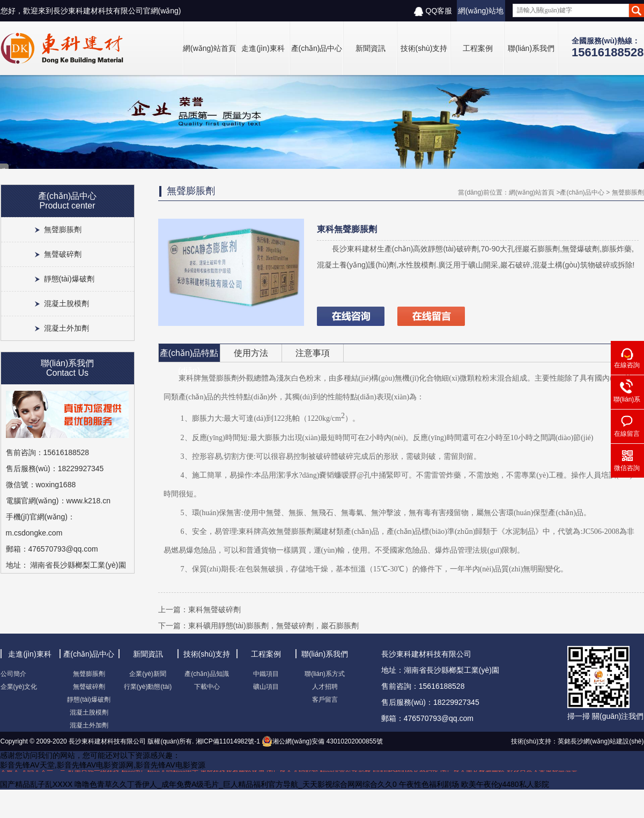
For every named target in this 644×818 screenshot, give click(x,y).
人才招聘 (325, 687)
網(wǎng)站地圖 (481, 14)
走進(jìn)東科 (263, 48)
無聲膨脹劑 (63, 229)
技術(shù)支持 (424, 48)
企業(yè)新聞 (148, 674)
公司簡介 (13, 674)
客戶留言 (325, 700)
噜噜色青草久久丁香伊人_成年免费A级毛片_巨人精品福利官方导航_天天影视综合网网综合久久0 (235, 784)
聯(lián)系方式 (325, 674)
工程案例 (478, 48)
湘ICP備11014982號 (224, 741)
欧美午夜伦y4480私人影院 (505, 784)
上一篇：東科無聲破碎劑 (199, 609)
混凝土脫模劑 (66, 303)
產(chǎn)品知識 (206, 674)
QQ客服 (433, 11)
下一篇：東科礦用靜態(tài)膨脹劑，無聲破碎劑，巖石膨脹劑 (258, 626)
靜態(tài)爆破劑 (69, 279)
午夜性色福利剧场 (429, 784)
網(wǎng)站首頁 (209, 48)
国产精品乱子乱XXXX (36, 784)
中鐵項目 (266, 674)
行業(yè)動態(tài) (148, 687)
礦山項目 (266, 687)
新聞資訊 (371, 48)
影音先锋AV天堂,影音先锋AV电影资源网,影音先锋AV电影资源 (103, 765)
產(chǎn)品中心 (317, 48)
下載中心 (207, 687)
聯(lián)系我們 (531, 48)
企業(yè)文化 (19, 687)
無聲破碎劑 (63, 254)
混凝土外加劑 (66, 328)
